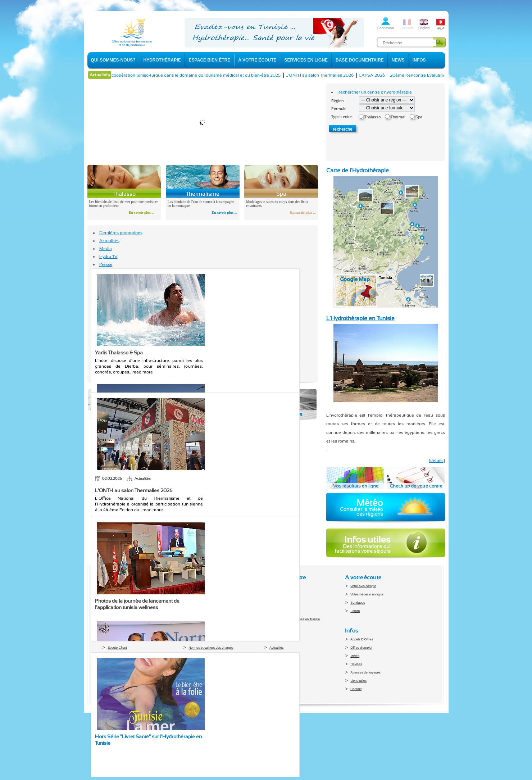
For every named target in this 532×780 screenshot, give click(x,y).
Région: (338, 101)
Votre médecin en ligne (367, 594)
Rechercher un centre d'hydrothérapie (375, 92)
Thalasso (372, 117)
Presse (106, 264)
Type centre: (342, 117)
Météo (355, 656)
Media (106, 249)
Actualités (109, 241)
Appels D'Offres (362, 639)
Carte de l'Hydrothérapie (358, 170)
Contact (356, 689)
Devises (356, 664)
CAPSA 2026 (379, 75)
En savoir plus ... (142, 212)
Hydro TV (108, 257)
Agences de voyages (365, 672)
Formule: (339, 109)
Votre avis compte (363, 586)
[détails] (437, 461)
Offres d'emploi (361, 648)
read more (143, 372)
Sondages (358, 603)
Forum (355, 611)
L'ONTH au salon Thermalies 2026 (327, 75)
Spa (419, 117)
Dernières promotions (121, 233)
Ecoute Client (117, 648)
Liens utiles (358, 681)
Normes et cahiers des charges (211, 648)
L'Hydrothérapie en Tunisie (360, 318)
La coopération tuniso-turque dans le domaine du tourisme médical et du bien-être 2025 (200, 75)
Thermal (398, 117)
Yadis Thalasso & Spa (119, 353)
